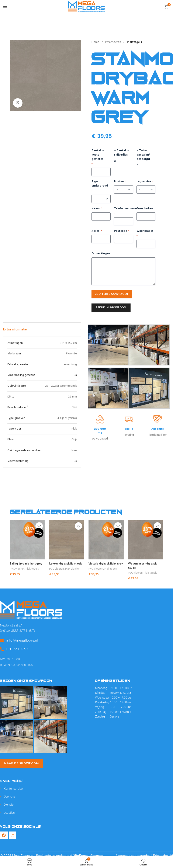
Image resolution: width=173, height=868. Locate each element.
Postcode (122, 231)
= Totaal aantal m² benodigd (143, 155)
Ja (76, 375)
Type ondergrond (100, 186)
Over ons (9, 794)
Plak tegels (134, 42)
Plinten (120, 182)
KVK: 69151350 (10, 658)
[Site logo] (86, 6)
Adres (97, 231)
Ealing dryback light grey (27, 563)
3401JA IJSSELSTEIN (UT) (16, 630)
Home (96, 42)
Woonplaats (145, 234)
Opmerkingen (101, 254)
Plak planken (73, 569)
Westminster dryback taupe (143, 565)
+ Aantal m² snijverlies (122, 153)
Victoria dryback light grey (103, 565)
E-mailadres (146, 209)
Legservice (145, 182)
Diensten (9, 801)
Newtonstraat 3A (11, 625)
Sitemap (96, 852)
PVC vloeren (113, 42)
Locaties (9, 809)
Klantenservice (13, 786)
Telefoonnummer (124, 211)
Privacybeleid (163, 852)
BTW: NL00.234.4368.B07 (16, 663)
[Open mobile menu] (5, 6)
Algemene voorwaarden (133, 852)
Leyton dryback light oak (67, 563)
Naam (97, 209)
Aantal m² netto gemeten (98, 157)
